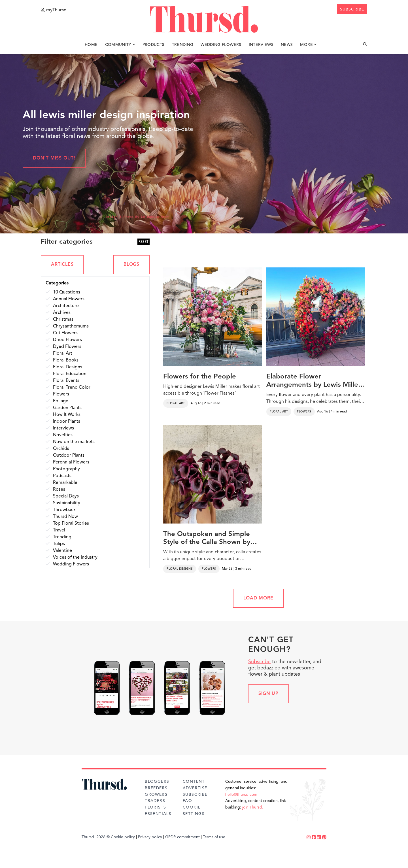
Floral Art (176, 403)
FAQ (187, 801)
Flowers (304, 412)
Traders (155, 801)
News (287, 45)
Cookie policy (123, 837)
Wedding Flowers (221, 45)
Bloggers (157, 782)
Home (91, 45)
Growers (156, 795)
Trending (183, 45)
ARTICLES (62, 265)
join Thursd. (253, 807)
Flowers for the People (200, 377)
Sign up (268, 694)
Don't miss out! (54, 158)
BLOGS (131, 265)
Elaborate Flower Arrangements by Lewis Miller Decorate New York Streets (314, 381)
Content (194, 782)
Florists (155, 807)
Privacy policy (150, 837)
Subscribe (259, 662)
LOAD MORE (258, 598)
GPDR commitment (182, 837)
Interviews (261, 45)
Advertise (195, 788)
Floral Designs (180, 569)
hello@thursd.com (241, 795)
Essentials (158, 814)
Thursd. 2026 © (96, 837)
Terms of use (214, 837)
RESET (144, 242)
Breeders (156, 788)
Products (154, 45)
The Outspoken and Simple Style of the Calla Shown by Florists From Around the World (207, 539)
